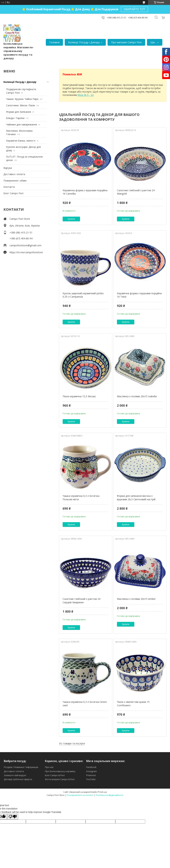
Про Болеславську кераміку (60, 771)
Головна (54, 42)
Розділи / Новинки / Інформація (21, 767)
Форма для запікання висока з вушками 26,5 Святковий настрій (136, 498)
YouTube (91, 779)
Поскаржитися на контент (80, 795)
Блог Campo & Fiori (55, 775)
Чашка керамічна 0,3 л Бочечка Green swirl (85, 704)
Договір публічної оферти (18, 779)
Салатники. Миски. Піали (20, 105)
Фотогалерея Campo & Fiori (60, 779)
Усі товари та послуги (72, 743)
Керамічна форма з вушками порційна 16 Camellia (85, 192)
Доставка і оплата (14, 174)
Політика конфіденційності (110, 795)
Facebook (91, 767)
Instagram (92, 771)
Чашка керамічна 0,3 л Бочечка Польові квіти (81, 498)
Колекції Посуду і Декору (84, 42)
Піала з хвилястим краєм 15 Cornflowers (133, 704)
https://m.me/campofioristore (26, 252)
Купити (71, 219)
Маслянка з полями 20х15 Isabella (137, 396)
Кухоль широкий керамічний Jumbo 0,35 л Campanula (83, 295)
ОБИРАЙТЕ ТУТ (134, 9)
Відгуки (8, 168)
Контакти (9, 187)
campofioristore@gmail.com (25, 245)
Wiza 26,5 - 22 (86, 95)
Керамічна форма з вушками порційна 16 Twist (139, 295)
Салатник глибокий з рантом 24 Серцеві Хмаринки (81, 601)
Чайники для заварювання (22, 124)
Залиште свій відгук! (15, 775)
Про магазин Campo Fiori (126, 42)
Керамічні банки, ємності (21, 141)
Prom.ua (102, 792)
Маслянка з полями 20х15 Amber (136, 599)
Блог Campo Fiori (13, 193)
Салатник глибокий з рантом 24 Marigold (136, 192)
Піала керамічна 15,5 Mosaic (79, 396)
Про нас (49, 767)
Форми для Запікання (19, 112)
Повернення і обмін (15, 181)
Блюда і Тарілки (15, 118)
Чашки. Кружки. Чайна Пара (22, 99)
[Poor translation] (13, 817)
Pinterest (91, 775)
